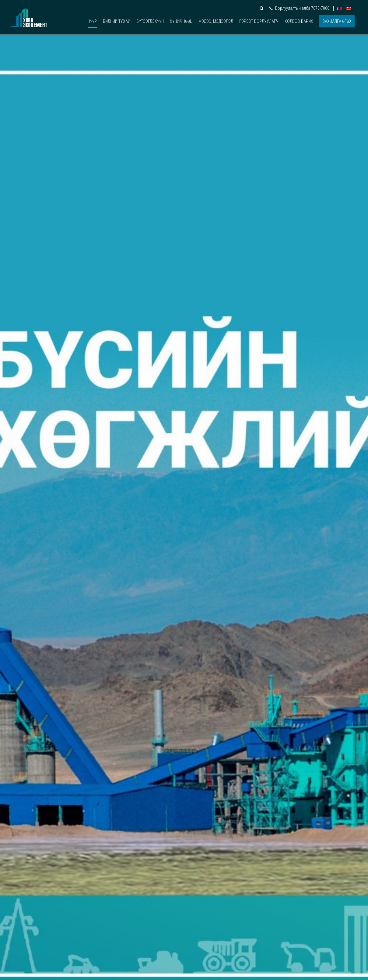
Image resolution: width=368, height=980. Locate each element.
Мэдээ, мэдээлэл (216, 21)
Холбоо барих (299, 21)
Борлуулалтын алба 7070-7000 (300, 8)
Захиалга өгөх (337, 21)
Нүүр (92, 21)
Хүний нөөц (181, 21)
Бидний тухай (117, 21)
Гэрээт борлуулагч (259, 21)
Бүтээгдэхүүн (150, 21)
